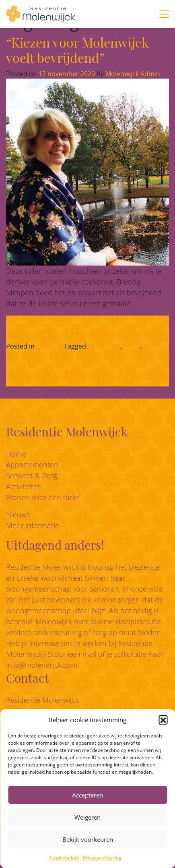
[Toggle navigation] (164, 14)
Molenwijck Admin (132, 74)
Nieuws (18, 515)
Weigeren (87, 817)
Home (16, 454)
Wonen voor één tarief (43, 497)
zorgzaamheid (27, 356)
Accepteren (87, 795)
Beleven (48, 346)
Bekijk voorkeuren (88, 839)
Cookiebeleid (64, 858)
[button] (163, 720)
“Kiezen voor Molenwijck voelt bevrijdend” (77, 50)
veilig (132, 346)
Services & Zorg (31, 476)
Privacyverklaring (102, 858)
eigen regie (104, 346)
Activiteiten (24, 486)
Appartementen (32, 465)
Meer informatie (33, 525)
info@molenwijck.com (42, 665)
